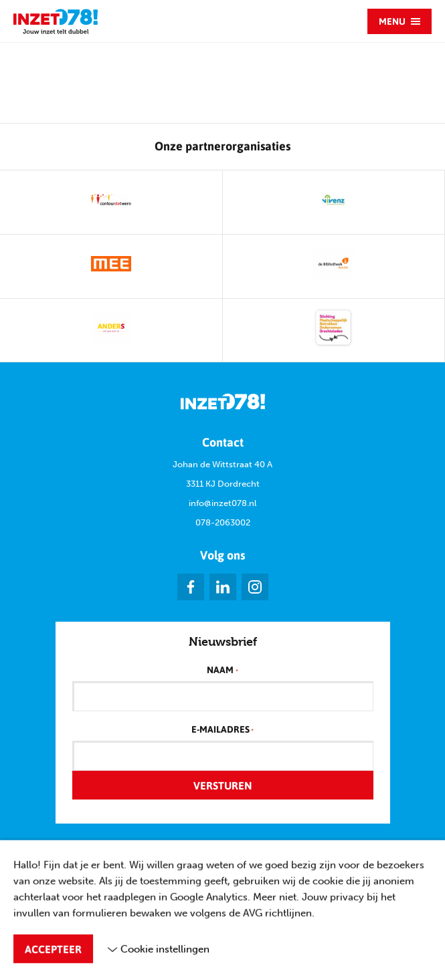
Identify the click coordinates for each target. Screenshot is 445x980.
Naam (222, 670)
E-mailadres (222, 730)
